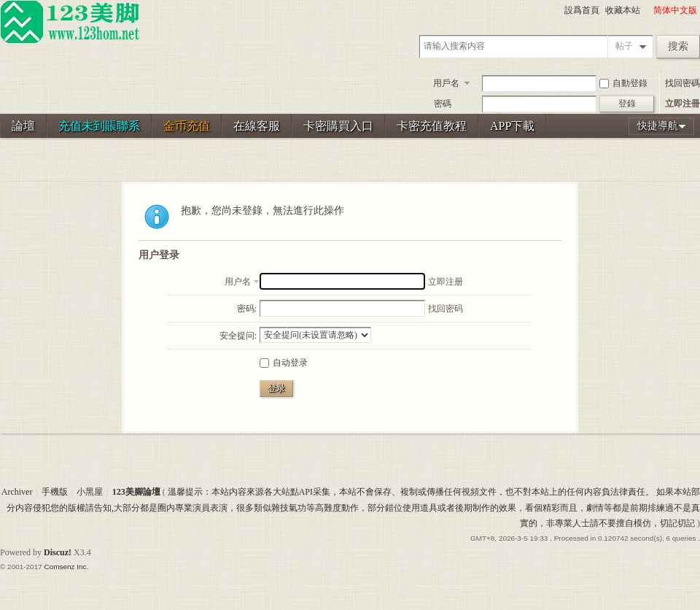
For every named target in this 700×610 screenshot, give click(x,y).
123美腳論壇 (136, 492)
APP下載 (512, 126)
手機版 (55, 492)
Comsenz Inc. (66, 567)
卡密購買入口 (338, 126)
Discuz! (58, 552)
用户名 (238, 282)
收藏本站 (623, 10)
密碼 (443, 104)
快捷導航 (658, 126)
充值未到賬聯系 (99, 126)
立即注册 (446, 282)
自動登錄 (623, 83)
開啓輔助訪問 (647, 10)
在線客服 (257, 126)
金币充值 (187, 126)
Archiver (17, 492)
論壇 (23, 126)
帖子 (624, 46)
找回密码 (446, 309)
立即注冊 (682, 104)
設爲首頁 (582, 10)
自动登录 (284, 363)
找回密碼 (682, 83)
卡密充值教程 (432, 126)
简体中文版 (675, 10)
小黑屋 (90, 492)
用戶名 (446, 83)
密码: (247, 309)
